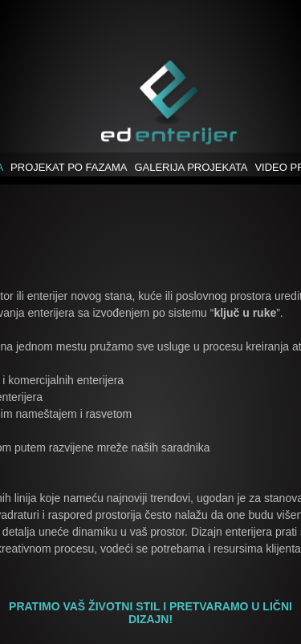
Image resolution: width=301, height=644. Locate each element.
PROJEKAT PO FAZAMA (69, 167)
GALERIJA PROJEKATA (191, 167)
